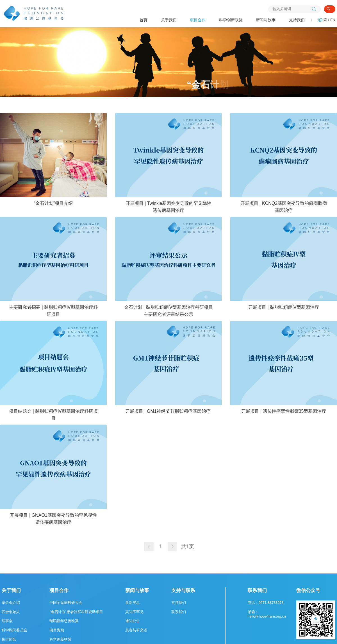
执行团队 (9, 640)
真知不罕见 (134, 612)
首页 (144, 20)
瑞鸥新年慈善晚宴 (64, 621)
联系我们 (179, 612)
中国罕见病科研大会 (66, 603)
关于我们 (169, 20)
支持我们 (297, 20)
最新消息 (133, 603)
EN (333, 20)
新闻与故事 (266, 20)
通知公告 (133, 621)
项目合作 (198, 20)
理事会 (7, 621)
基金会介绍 (11, 603)
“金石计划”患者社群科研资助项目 (76, 612)
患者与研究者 (136, 630)
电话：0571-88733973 (266, 603)
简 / (326, 20)
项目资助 (57, 630)
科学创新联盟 (231, 20)
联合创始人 (11, 612)
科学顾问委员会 (14, 630)
